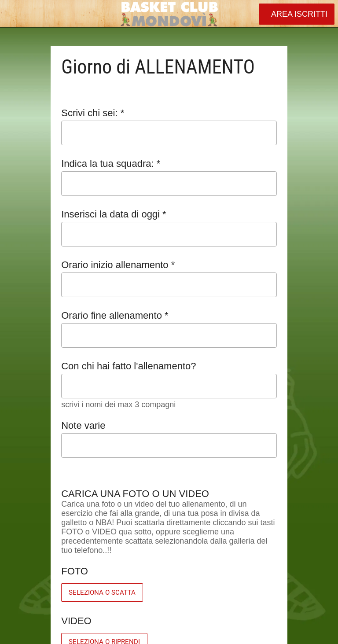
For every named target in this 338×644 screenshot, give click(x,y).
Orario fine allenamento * (115, 315)
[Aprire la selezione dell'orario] (265, 286)
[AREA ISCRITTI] (297, 14)
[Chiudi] (14, 14)
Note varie (83, 425)
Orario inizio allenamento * (118, 265)
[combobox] (161, 184)
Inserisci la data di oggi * (114, 214)
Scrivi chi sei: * (93, 113)
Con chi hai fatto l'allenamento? (129, 366)
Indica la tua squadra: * (111, 164)
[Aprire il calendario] (265, 234)
